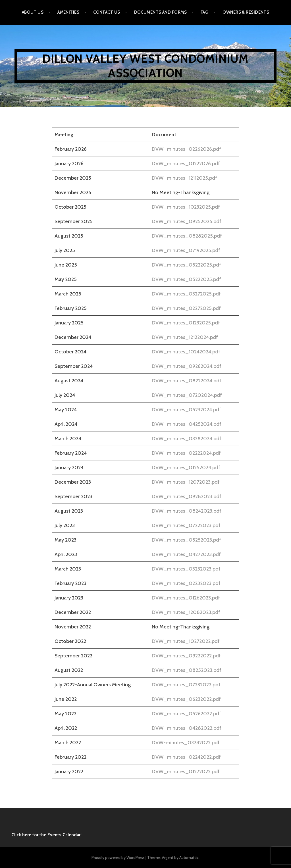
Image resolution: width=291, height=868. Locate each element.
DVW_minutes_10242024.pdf (186, 352)
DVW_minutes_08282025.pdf (187, 236)
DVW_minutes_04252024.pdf (187, 424)
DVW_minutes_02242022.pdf (186, 757)
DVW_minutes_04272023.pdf (186, 554)
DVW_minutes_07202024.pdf (187, 395)
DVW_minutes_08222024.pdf (187, 381)
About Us (33, 12)
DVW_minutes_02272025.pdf (186, 308)
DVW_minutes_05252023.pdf (186, 540)
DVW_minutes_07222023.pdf (186, 525)
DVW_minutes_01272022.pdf (186, 771)
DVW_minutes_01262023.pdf (186, 598)
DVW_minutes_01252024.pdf (186, 467)
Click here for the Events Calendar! (46, 835)
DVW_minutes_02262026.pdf (186, 149)
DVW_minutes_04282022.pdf (187, 728)
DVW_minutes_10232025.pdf (186, 207)
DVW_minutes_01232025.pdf (186, 323)
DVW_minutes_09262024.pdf (187, 366)
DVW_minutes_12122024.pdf (185, 337)
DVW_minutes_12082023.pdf (186, 612)
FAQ (205, 12)
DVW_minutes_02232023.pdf (186, 583)
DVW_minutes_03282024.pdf (187, 439)
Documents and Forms (161, 12)
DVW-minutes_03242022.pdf (186, 743)
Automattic (189, 857)
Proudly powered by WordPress (118, 857)
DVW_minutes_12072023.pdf (186, 482)
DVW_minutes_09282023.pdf (187, 496)
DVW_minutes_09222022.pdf (186, 656)
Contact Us (107, 12)
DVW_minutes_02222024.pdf (186, 453)
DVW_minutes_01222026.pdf (186, 163)
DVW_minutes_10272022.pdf (186, 641)
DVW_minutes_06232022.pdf (186, 699)
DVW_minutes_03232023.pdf (186, 569)
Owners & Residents (246, 12)
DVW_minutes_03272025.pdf (186, 294)
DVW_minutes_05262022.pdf (186, 714)
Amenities (68, 12)
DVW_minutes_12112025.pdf (184, 178)
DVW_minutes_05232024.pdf (186, 410)
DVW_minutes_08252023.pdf (187, 670)
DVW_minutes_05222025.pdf (186, 265)
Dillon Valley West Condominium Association (145, 66)
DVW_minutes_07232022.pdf (186, 685)
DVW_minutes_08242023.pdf (187, 511)
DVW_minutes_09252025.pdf (187, 221)
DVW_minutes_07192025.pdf (186, 250)
